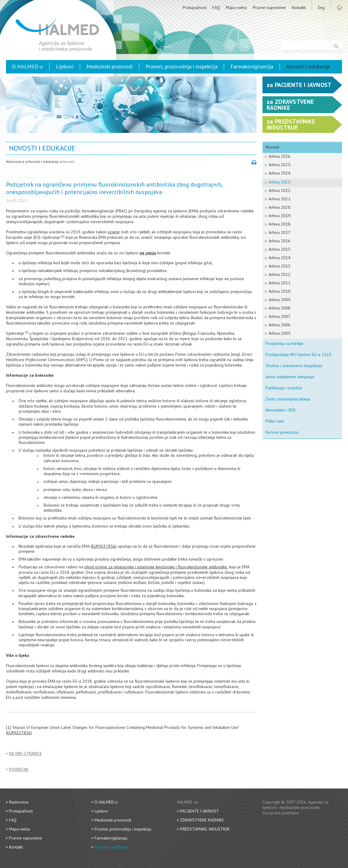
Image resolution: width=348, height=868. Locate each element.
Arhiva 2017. (280, 232)
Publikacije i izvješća (284, 388)
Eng (321, 7)
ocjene (114, 232)
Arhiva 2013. (280, 266)
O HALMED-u (27, 66)
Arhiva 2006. (280, 325)
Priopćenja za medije (284, 343)
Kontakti (299, 7)
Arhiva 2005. (280, 333)
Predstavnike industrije (205, 829)
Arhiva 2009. (280, 300)
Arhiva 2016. (280, 241)
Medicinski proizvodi (109, 66)
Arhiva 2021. (280, 199)
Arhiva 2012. (280, 274)
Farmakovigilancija (252, 66)
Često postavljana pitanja (288, 399)
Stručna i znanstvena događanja (294, 366)
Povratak (19, 769)
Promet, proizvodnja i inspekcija (181, 66)
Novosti (69, 162)
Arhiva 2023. (280, 182)
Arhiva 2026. (280, 156)
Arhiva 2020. (280, 207)
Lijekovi (65, 66)
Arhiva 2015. (280, 249)
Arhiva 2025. (280, 165)
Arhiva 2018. (280, 224)
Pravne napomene (269, 7)
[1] (63, 236)
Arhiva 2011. (280, 283)
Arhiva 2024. (280, 173)
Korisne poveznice (282, 432)
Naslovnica (15, 162)
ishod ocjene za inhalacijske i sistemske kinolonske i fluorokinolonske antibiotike (156, 567)
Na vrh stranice (25, 754)
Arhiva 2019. (280, 216)
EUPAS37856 (104, 546)
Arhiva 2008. (280, 308)
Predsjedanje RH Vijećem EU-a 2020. (299, 355)
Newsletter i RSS (281, 410)
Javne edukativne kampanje (290, 377)
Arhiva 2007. (280, 316)
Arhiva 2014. (280, 258)
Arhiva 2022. (280, 190)
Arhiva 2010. (280, 291)
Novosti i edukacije (308, 66)
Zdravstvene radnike (202, 820)
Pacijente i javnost (199, 811)
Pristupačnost (195, 7)
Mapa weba (236, 7)
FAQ (216, 7)
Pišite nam (275, 421)
